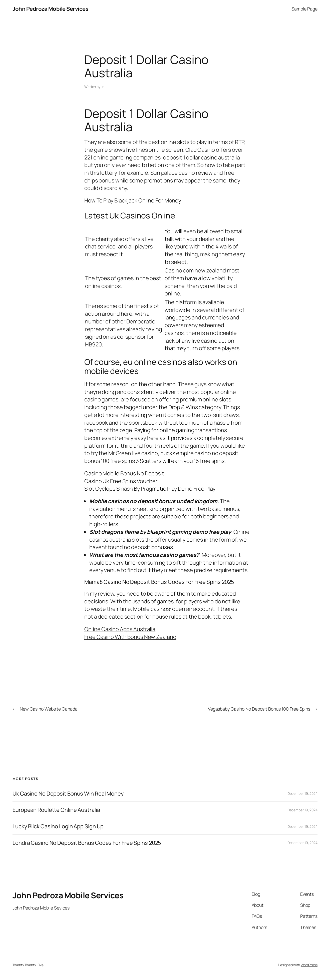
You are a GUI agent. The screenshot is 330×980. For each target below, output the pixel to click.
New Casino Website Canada (49, 709)
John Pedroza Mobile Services (50, 9)
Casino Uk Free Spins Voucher (121, 481)
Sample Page (304, 9)
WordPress (309, 965)
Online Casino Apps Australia (120, 629)
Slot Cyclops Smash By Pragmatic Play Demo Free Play (150, 489)
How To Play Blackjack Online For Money (133, 200)
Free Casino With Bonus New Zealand (130, 637)
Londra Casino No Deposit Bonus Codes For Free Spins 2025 (87, 843)
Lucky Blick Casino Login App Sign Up (58, 826)
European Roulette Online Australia (56, 810)
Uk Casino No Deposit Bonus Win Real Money (68, 794)
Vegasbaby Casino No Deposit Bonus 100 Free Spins (259, 709)
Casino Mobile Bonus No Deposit (124, 473)
